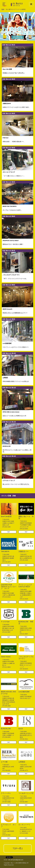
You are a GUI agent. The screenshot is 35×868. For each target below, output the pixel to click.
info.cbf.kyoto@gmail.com (16, 860)
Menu (32, 3)
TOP (3, 9)
